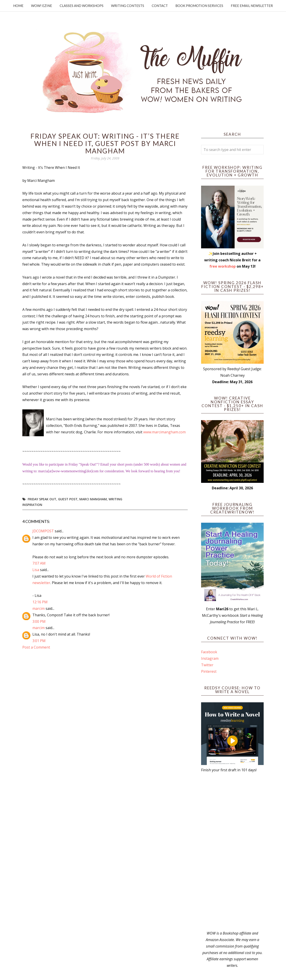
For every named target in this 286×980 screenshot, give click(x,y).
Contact (160, 6)
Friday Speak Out (42, 499)
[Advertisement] (232, 852)
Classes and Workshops (82, 6)
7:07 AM (39, 563)
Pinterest (209, 671)
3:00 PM (39, 621)
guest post (68, 499)
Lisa (36, 570)
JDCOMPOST (43, 531)
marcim (39, 608)
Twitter (207, 665)
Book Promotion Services (199, 6)
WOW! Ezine (42, 6)
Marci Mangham (93, 499)
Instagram (210, 658)
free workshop (223, 266)
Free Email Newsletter (252, 6)
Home (18, 6)
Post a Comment (36, 647)
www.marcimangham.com (164, 432)
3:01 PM (39, 641)
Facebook (209, 652)
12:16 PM (40, 602)
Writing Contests (128, 6)
